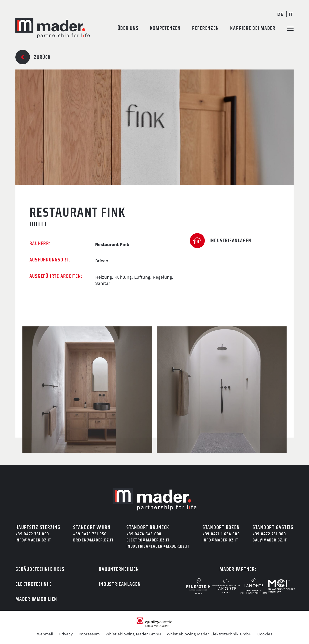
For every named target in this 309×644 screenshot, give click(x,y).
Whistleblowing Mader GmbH (133, 634)
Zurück (42, 57)
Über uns (128, 28)
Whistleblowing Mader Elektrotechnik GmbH (209, 634)
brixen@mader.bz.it (93, 540)
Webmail (45, 634)
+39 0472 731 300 (269, 534)
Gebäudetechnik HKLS (40, 569)
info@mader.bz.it (33, 540)
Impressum (89, 634)
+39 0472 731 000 (32, 534)
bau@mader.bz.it (270, 540)
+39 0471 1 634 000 (221, 534)
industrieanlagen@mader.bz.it (158, 546)
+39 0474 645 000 (144, 534)
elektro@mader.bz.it (148, 540)
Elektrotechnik (33, 584)
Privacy (66, 634)
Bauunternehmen (119, 569)
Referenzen (206, 28)
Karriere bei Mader (253, 28)
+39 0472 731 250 (90, 534)
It (291, 14)
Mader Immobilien (36, 599)
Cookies (265, 634)
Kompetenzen (165, 28)
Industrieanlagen (120, 584)
